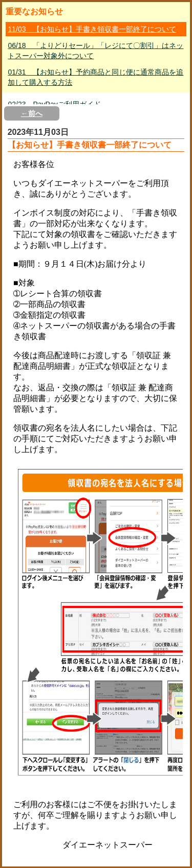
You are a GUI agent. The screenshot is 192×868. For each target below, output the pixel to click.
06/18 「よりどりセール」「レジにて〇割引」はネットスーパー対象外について (95, 51)
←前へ (32, 113)
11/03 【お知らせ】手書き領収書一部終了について (92, 29)
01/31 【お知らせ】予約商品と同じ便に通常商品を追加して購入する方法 (95, 77)
